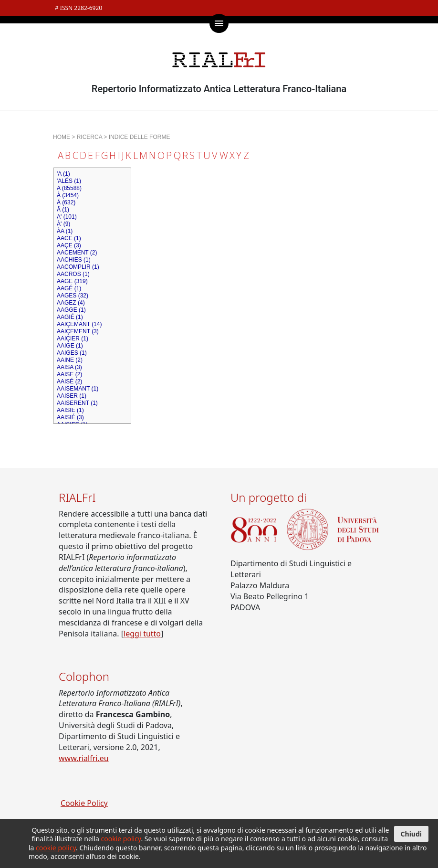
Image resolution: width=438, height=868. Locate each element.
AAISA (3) (92, 367)
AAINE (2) (92, 360)
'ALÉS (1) (92, 181)
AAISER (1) (92, 396)
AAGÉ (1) (92, 289)
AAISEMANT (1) (92, 389)
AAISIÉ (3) (92, 418)
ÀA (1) (92, 231)
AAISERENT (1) (92, 403)
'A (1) (92, 174)
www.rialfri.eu (84, 758)
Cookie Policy (84, 803)
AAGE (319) (92, 281)
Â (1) (92, 210)
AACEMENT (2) (92, 253)
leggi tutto (142, 634)
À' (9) (92, 224)
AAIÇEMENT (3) (92, 332)
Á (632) (92, 203)
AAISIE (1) (92, 410)
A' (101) (92, 217)
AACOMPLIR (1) (92, 267)
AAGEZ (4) (92, 303)
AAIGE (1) (92, 346)
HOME (62, 137)
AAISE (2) (92, 375)
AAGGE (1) (92, 310)
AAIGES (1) (92, 353)
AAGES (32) (92, 296)
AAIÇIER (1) (92, 339)
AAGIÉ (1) (92, 317)
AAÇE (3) (92, 246)
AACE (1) (92, 238)
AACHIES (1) (92, 260)
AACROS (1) (92, 274)
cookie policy (121, 839)
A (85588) (92, 188)
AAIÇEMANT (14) (92, 324)
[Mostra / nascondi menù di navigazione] (219, 23)
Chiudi (411, 834)
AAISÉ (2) (92, 382)
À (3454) (92, 196)
